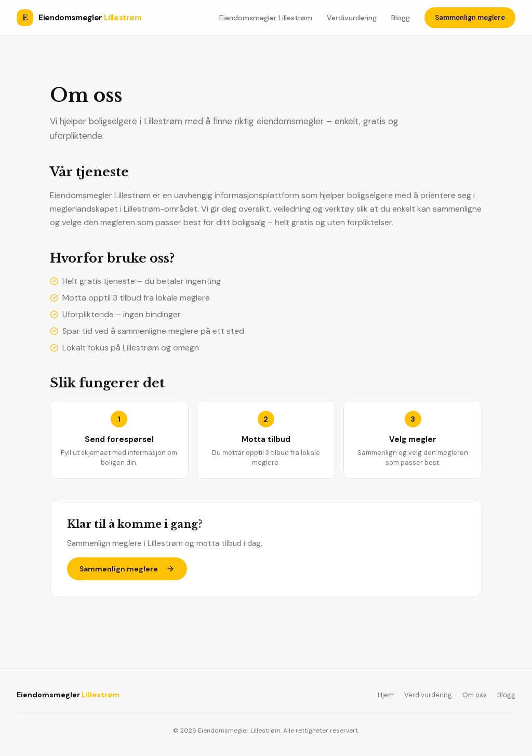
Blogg (401, 18)
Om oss (475, 695)
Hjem (386, 695)
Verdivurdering (352, 18)
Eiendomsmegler (68, 695)
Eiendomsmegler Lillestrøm (266, 18)
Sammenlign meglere (470, 17)
